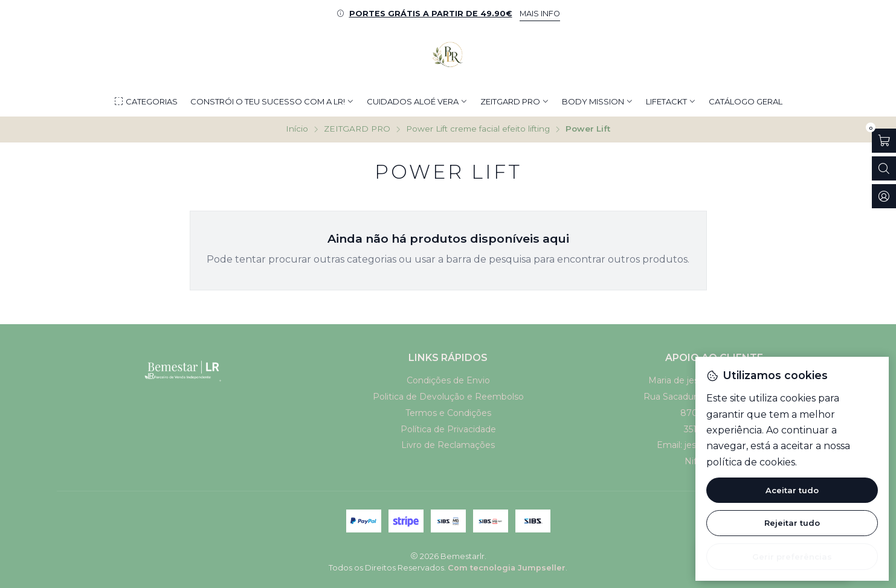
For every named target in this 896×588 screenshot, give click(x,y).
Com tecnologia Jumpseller (507, 568)
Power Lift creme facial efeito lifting (478, 129)
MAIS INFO (540, 14)
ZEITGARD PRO (357, 129)
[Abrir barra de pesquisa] (884, 168)
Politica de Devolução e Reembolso (448, 397)
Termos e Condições (448, 413)
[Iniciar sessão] (884, 196)
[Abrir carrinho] (884, 141)
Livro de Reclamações (448, 445)
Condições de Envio (448, 380)
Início (297, 129)
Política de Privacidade (448, 429)
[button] (146, 101)
